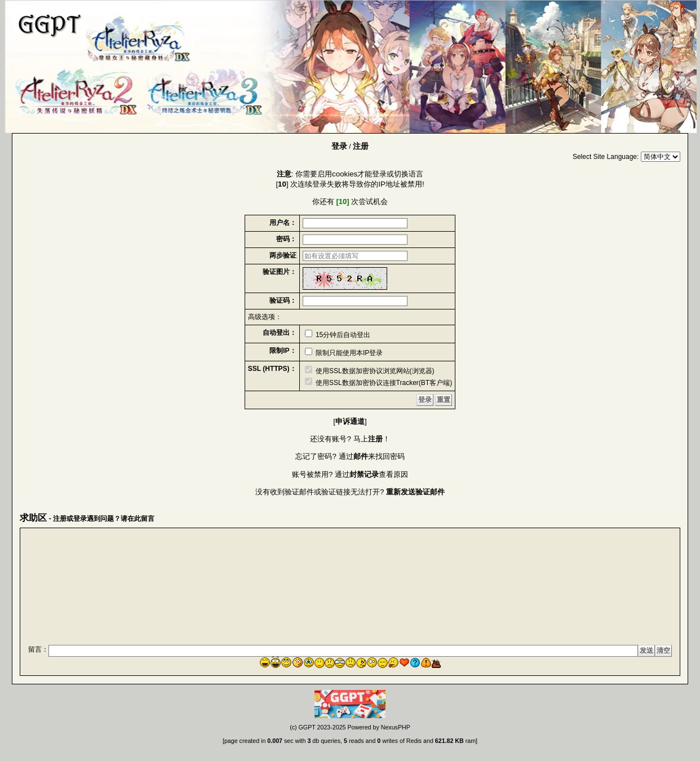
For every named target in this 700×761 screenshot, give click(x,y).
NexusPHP (396, 727)
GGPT (307, 727)
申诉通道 (350, 421)
